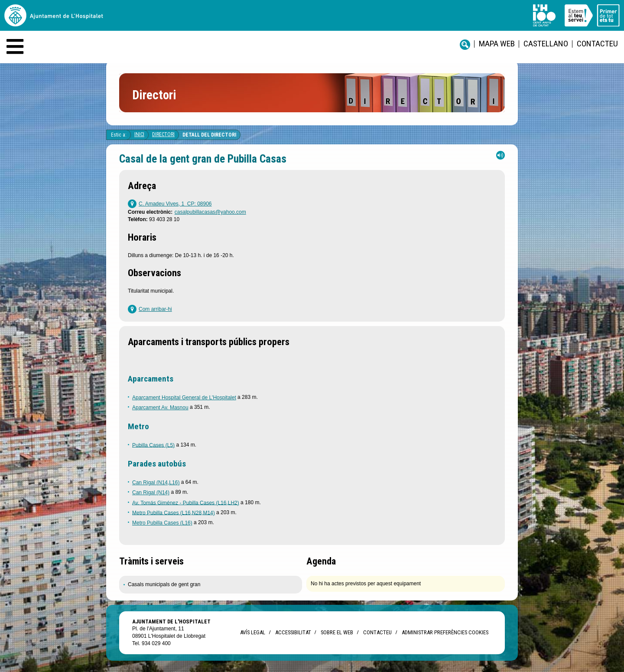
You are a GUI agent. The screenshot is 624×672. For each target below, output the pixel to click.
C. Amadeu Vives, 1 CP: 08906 (175, 204)
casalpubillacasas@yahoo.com (210, 212)
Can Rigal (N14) (151, 493)
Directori (163, 134)
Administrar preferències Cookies (445, 632)
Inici (139, 134)
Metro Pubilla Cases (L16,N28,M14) (174, 512)
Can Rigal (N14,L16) (156, 483)
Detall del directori (209, 135)
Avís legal (253, 632)
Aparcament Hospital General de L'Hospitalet (184, 398)
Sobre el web (337, 632)
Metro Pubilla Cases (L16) (162, 523)
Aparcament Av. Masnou (160, 408)
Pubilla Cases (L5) (153, 445)
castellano (546, 44)
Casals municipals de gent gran (164, 584)
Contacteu (597, 44)
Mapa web (497, 44)
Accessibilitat (293, 632)
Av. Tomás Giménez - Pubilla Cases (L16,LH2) (186, 502)
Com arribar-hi (155, 309)
